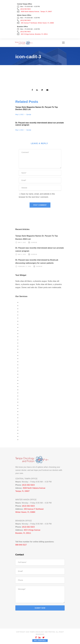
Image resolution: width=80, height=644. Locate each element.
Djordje (29, 114)
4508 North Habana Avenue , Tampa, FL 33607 (36, 12)
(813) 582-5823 (26, 9)
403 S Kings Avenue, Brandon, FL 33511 (34, 34)
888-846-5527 (21, 545)
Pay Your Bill (40, 641)
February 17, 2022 (25, 266)
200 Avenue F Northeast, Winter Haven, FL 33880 (37, 23)
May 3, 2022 (19, 114)
